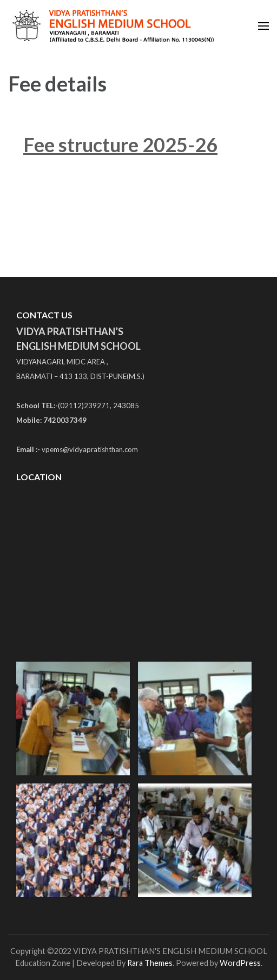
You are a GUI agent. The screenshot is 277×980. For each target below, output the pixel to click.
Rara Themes (150, 963)
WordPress (240, 963)
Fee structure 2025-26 (120, 145)
